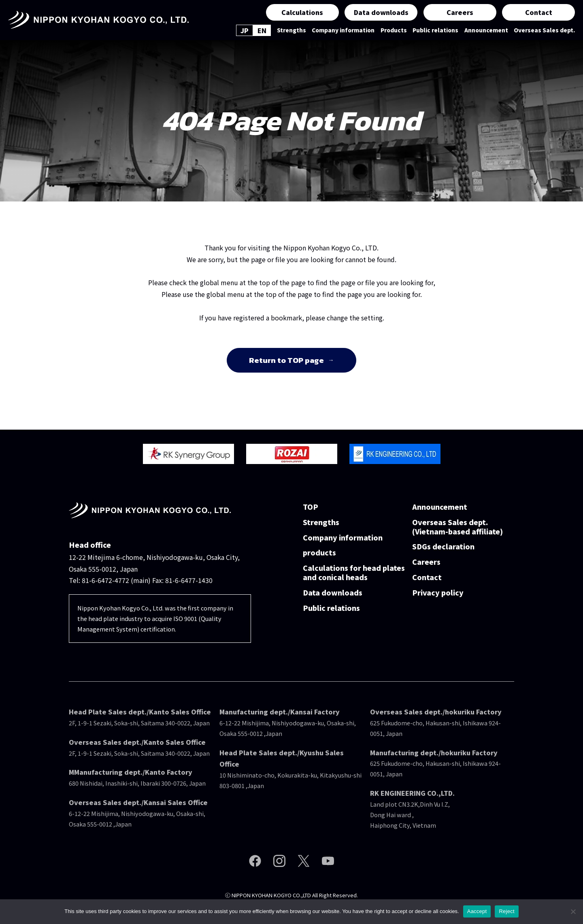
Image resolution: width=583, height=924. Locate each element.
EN (262, 30)
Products (394, 30)
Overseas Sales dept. (544, 30)
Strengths (291, 30)
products (319, 553)
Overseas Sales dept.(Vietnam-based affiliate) (457, 527)
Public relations (435, 30)
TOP (311, 507)
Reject (506, 911)
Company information (343, 30)
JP (245, 30)
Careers (460, 12)
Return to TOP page (286, 360)
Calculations (302, 12)
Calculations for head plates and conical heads (354, 573)
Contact (539, 12)
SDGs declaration (443, 547)
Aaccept (477, 911)
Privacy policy (438, 593)
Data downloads (381, 12)
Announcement (486, 30)
